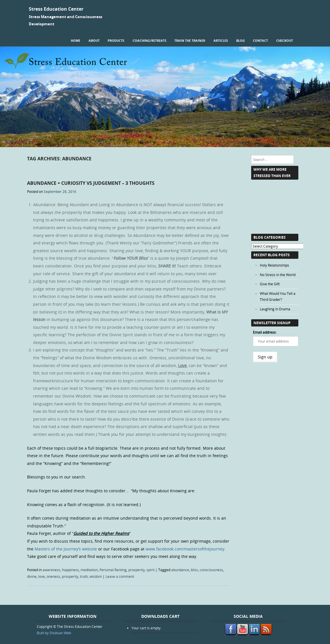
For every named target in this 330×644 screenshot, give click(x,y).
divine (32, 576)
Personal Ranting (113, 570)
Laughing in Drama (275, 309)
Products (116, 40)
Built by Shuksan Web (54, 633)
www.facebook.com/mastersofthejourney (184, 549)
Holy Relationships (274, 265)
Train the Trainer (190, 40)
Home (76, 40)
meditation (89, 570)
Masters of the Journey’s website (66, 549)
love (42, 576)
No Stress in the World (278, 275)
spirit (150, 570)
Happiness (70, 570)
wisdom (96, 576)
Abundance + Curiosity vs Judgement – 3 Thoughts (91, 183)
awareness (51, 570)
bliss (194, 570)
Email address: (265, 332)
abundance (180, 570)
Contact (260, 40)
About (94, 40)
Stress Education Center (56, 9)
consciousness (211, 570)
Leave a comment (120, 576)
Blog (241, 40)
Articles (221, 40)
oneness (53, 576)
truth (84, 576)
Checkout (285, 40)
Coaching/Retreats (149, 40)
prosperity (137, 570)
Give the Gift (270, 284)
